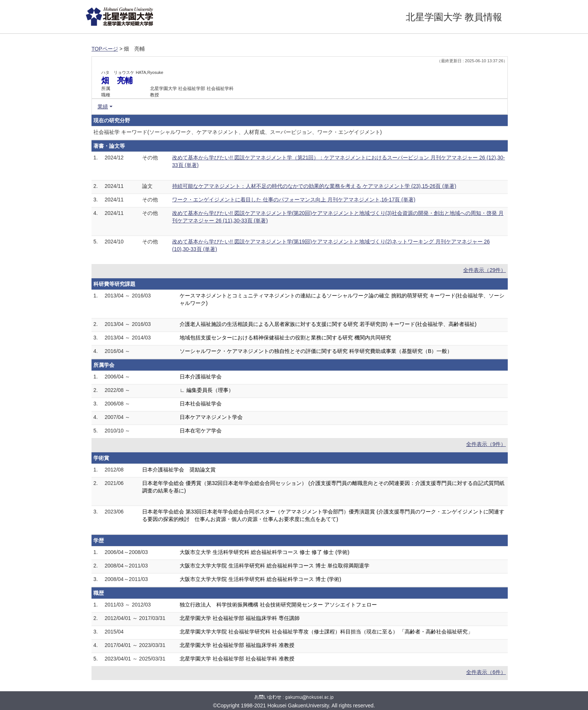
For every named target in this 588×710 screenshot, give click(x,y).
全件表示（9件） (486, 444)
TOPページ (105, 49)
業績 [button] (103, 107)
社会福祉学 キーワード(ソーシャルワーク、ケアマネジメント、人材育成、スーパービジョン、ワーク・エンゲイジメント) (238, 132)
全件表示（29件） (484, 270)
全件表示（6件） (486, 672)
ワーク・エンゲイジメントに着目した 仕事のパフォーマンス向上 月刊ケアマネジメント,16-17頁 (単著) (294, 200)
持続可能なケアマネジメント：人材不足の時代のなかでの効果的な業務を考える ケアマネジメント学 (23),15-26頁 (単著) (314, 186)
